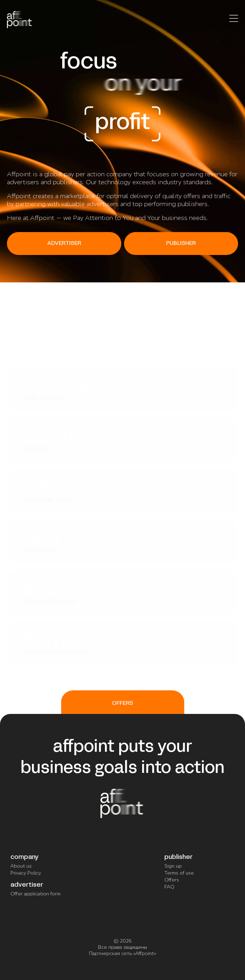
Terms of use (179, 873)
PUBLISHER (181, 244)
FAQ (169, 887)
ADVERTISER (64, 244)
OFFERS (122, 704)
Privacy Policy (26, 873)
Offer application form (35, 894)
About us (21, 866)
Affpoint (145, 953)
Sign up (173, 866)
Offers (172, 880)
